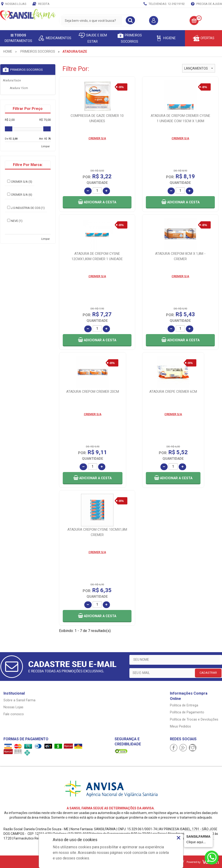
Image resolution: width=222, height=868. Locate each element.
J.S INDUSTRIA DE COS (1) (26, 208)
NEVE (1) (15, 221)
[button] (97, 202)
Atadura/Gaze (12, 80)
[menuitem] (8, 51)
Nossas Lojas (14, 4)
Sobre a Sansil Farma (19, 700)
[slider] (9, 129)
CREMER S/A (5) (20, 182)
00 (199, 18)
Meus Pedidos (180, 726)
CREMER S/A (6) (20, 195)
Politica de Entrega (184, 705)
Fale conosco (14, 714)
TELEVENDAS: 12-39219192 (164, 4)
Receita (41, 4)
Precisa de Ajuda (206, 4)
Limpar (45, 146)
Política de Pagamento (187, 712)
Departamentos (18, 38)
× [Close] (179, 838)
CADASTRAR (208, 673)
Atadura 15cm (19, 88)
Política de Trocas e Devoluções (194, 720)
